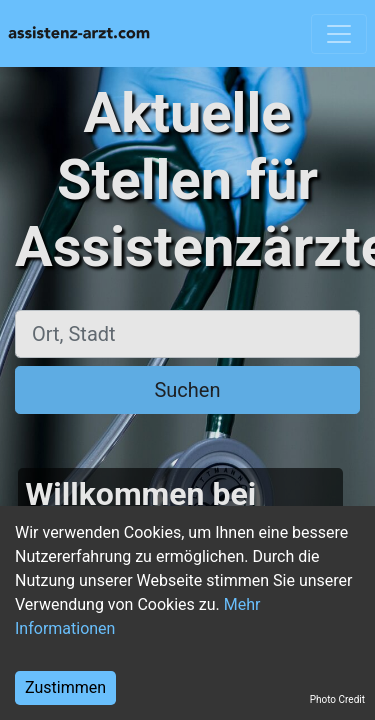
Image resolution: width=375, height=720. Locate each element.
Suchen (187, 390)
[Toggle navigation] (339, 34)
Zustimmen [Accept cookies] (65, 687)
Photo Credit (337, 699)
